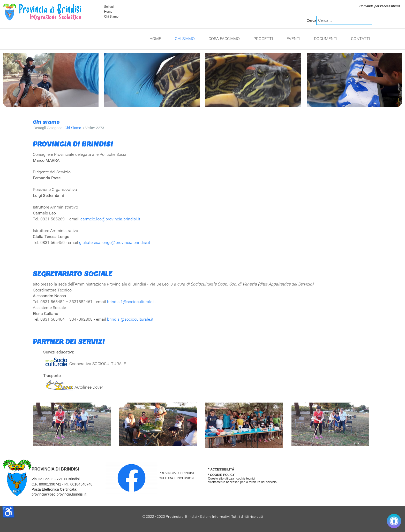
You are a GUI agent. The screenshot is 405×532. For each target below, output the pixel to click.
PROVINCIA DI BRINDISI (176, 473)
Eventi (293, 39)
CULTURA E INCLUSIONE (177, 478)
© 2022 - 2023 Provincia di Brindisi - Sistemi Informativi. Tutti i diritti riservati (202, 516)
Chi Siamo (185, 39)
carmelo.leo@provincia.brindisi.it (110, 219)
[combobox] (344, 20)
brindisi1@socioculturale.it (131, 302)
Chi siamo (46, 122)
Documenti (326, 39)
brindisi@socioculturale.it (130, 319)
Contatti (361, 39)
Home (108, 12)
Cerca (312, 20)
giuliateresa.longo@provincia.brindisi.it (115, 242)
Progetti (263, 39)
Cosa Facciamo (224, 39)
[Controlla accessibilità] (394, 521)
